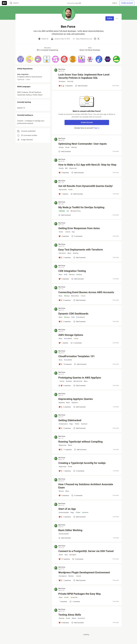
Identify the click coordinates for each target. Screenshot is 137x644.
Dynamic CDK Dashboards (73, 314)
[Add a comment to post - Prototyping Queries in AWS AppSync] (65, 386)
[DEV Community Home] (4, 3)
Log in (114, 3)
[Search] (11, 3)
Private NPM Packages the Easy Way (80, 594)
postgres (62, 81)
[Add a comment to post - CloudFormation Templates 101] (65, 364)
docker (71, 576)
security (70, 81)
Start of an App (67, 509)
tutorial (67, 232)
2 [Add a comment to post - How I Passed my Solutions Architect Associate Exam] (77, 495)
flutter (77, 424)
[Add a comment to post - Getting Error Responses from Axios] (64, 236)
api (73, 232)
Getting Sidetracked (70, 420)
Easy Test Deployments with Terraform (81, 250)
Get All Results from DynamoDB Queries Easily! (85, 186)
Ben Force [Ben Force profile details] (62, 69)
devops (74, 147)
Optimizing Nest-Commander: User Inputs (83, 144)
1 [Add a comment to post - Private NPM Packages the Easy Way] (75, 602)
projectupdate (64, 512)
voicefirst (81, 618)
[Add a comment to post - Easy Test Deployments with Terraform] (65, 258)
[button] (21, 59)
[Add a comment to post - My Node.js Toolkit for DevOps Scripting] (65, 215)
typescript (73, 168)
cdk (66, 275)
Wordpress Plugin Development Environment (84, 572)
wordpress (63, 576)
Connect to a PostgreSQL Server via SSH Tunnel (86, 551)
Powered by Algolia (74, 3)
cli (67, 168)
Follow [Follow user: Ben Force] (110, 18)
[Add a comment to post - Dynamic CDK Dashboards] (65, 322)
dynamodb (63, 190)
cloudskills (68, 339)
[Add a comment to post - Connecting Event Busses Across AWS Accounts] (65, 300)
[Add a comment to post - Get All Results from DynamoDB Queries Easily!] (63, 194)
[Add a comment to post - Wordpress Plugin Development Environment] (65, 580)
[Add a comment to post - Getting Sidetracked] (65, 428)
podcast (84, 424)
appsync (75, 403)
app (71, 424)
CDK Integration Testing (72, 271)
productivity (78, 381)
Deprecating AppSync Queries (76, 399)
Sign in (97, 128)
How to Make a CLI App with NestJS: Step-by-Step (87, 165)
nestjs (61, 147)
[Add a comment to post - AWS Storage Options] (63, 343)
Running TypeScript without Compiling (80, 442)
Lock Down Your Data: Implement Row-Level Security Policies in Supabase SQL (84, 76)
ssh (66, 555)
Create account (127, 3)
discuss (62, 211)
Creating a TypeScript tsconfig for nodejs (82, 463)
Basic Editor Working (70, 530)
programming (76, 211)
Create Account (87, 122)
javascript (74, 597)
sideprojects (63, 424)
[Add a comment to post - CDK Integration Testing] (64, 279)
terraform (62, 253)
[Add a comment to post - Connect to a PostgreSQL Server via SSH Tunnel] (64, 559)
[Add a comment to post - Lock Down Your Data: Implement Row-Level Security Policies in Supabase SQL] (66, 86)
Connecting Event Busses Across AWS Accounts (86, 292)
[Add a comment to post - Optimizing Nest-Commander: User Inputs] (65, 152)
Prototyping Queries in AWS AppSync (80, 378)
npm (61, 597)
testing (76, 253)
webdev (69, 381)
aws (69, 253)
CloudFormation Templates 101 (76, 356)
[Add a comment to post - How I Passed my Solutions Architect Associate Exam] (64, 495)
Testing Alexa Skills (70, 615)
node (67, 147)
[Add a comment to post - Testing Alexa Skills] (64, 623)
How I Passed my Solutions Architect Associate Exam (86, 486)
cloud (83, 296)
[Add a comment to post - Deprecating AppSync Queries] (65, 407)
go (68, 211)
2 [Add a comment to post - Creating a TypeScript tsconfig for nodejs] (79, 471)
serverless (75, 296)
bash (70, 445)
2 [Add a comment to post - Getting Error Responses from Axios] (77, 236)
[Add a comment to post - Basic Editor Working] (65, 538)
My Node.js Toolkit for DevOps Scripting (81, 207)
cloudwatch (81, 317)
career (61, 491)
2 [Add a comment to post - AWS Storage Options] (76, 343)
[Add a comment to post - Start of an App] (65, 517)
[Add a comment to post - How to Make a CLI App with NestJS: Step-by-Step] (64, 173)
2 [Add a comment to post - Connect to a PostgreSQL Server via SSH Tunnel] (78, 559)
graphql (62, 403)
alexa (74, 618)
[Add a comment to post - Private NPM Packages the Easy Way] (63, 602)
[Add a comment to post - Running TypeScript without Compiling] (65, 450)
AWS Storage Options (71, 335)
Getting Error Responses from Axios (79, 228)
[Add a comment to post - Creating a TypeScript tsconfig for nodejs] (65, 471)
